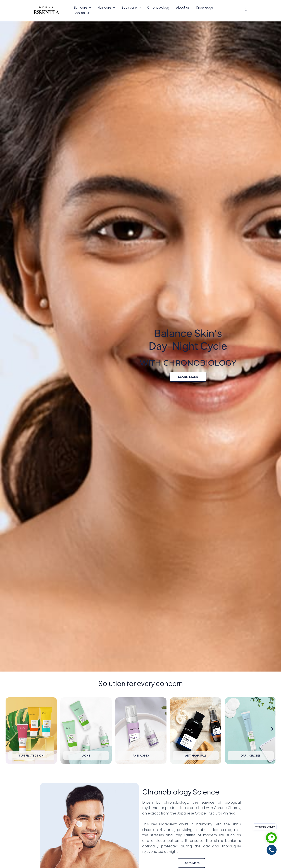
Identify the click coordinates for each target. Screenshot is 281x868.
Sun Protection (31, 756)
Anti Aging (141, 756)
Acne (86, 756)
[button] (89, 10)
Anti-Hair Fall (196, 756)
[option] (31, 735)
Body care (130, 10)
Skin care (82, 10)
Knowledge (202, 10)
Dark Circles (251, 756)
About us (181, 10)
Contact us (225, 10)
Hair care (105, 10)
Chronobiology (157, 10)
